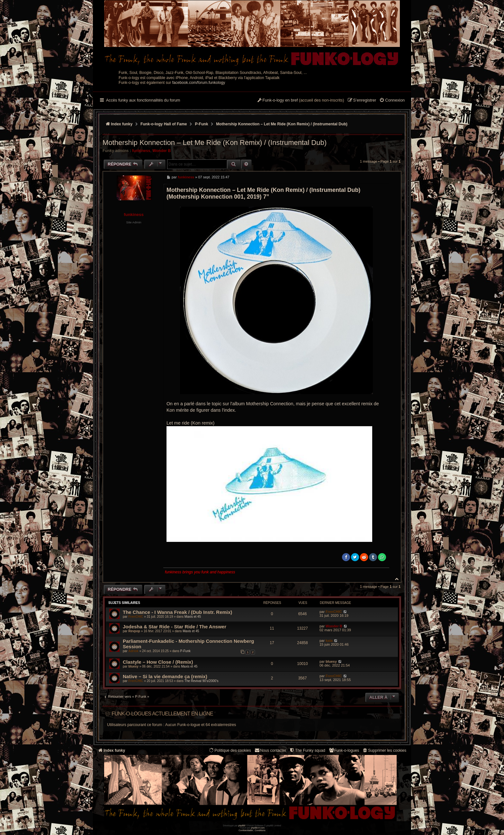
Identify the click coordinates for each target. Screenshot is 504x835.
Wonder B (162, 151)
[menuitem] (392, 101)
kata (329, 641)
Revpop (134, 631)
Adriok (133, 651)
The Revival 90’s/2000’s (202, 681)
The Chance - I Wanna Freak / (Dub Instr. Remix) (177, 612)
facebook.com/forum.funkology (199, 83)
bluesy (133, 666)
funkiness (141, 151)
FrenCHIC (136, 617)
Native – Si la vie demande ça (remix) (165, 676)
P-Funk (185, 651)
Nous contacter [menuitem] (270, 750)
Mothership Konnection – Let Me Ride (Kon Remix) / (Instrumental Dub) (282, 124)
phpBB (242, 826)
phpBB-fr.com (258, 828)
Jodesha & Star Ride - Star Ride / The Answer (175, 627)
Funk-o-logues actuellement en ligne (162, 714)
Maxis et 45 (193, 617)
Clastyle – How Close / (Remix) (158, 662)
